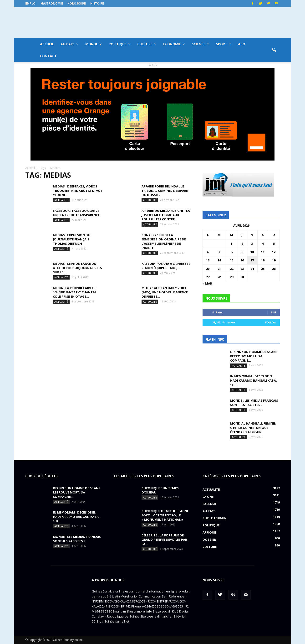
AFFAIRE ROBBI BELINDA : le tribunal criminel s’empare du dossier (165, 191)
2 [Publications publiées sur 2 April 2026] (242, 244)
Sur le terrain (215, 518)
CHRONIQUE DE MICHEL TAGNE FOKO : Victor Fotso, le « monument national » (165, 515)
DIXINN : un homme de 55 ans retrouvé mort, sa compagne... (254, 356)
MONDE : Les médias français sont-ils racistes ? (254, 403)
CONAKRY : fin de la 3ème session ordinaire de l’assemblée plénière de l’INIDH (164, 241)
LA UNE (208, 497)
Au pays (69, 44)
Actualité (61, 200)
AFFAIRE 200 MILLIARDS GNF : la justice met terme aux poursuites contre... (166, 215)
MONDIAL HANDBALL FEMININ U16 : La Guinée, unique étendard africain (253, 428)
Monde (94, 44)
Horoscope (77, 3)
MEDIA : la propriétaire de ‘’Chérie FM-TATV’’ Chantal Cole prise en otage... (75, 292)
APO (242, 44)
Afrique (209, 532)
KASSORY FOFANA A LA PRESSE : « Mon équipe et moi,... (166, 266)
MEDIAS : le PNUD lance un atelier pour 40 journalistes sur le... (77, 268)
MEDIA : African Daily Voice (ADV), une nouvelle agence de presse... (165, 292)
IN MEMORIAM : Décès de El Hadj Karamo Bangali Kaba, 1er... (254, 380)
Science (201, 44)
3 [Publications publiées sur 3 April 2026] (252, 244)
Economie (174, 44)
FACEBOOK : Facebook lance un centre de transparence (76, 213)
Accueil (47, 44)
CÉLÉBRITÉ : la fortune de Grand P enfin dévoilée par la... (164, 540)
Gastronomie (52, 3)
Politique (119, 44)
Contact (48, 56)
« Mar (207, 283)
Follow (271, 322)
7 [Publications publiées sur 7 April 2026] (219, 252)
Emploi (31, 3)
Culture (147, 44)
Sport (224, 44)
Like (274, 312)
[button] (274, 50)
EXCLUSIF (210, 504)
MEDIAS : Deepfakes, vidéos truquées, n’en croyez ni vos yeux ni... (78, 191)
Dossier (209, 540)
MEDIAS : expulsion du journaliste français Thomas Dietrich (72, 239)
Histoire (97, 3)
